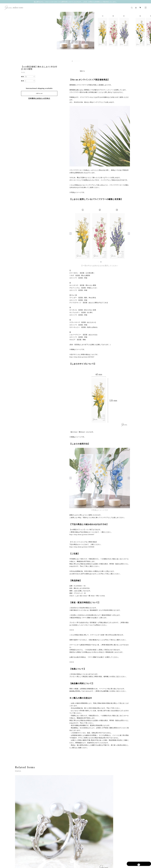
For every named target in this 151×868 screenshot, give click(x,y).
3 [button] (75, 61)
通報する (82, 71)
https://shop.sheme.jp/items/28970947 (82, 357)
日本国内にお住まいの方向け (39, 98)
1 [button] (72, 61)
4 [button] (76, 61)
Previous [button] (3, 36)
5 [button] (78, 61)
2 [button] (74, 61)
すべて (22, 835)
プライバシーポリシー (37, 855)
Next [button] (148, 36)
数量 (23, 81)
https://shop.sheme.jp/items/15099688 (82, 547)
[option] (75, 36)
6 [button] (79, 61)
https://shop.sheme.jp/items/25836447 (82, 535)
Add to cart (39, 93)
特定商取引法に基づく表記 (53, 855)
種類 (23, 77)
